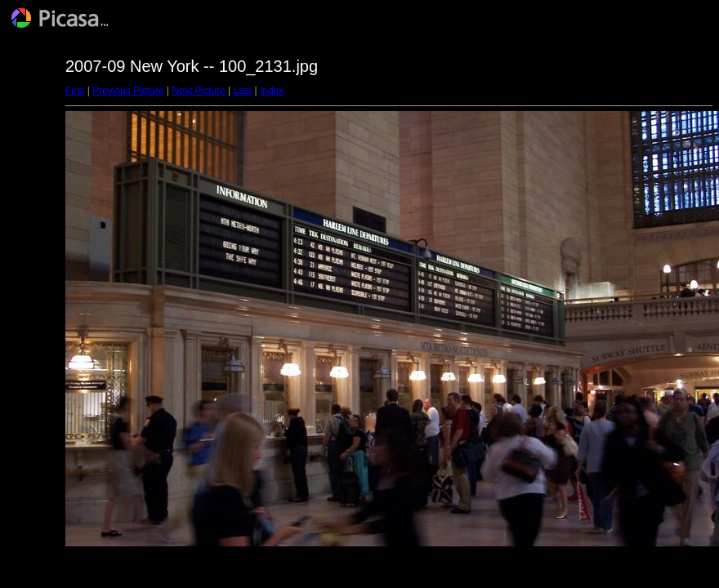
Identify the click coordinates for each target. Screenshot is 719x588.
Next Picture (198, 91)
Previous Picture (128, 91)
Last (242, 91)
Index (272, 91)
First (75, 91)
